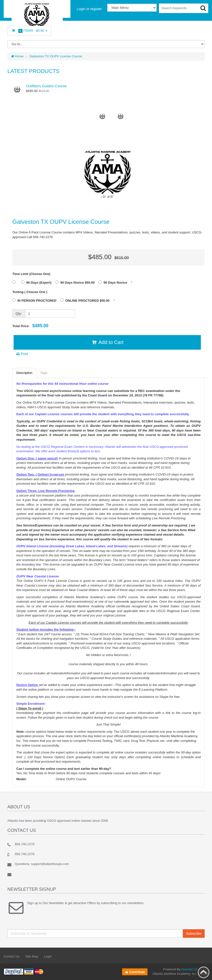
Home (17, 56)
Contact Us (12, 956)
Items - (29, 31)
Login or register (89, 9)
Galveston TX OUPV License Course (56, 56)
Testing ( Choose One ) (30, 292)
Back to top (204, 972)
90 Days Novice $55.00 (76, 282)
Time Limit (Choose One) (31, 274)
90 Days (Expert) (38, 282)
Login (48, 956)
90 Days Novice (114, 282)
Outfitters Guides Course (46, 86)
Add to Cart (107, 342)
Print (22, 354)
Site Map (32, 956)
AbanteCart (190, 969)
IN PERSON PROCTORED (36, 300)
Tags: (44, 373)
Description (24, 373)
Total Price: (30, 326)
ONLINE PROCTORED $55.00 (86, 300)
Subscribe (194, 934)
